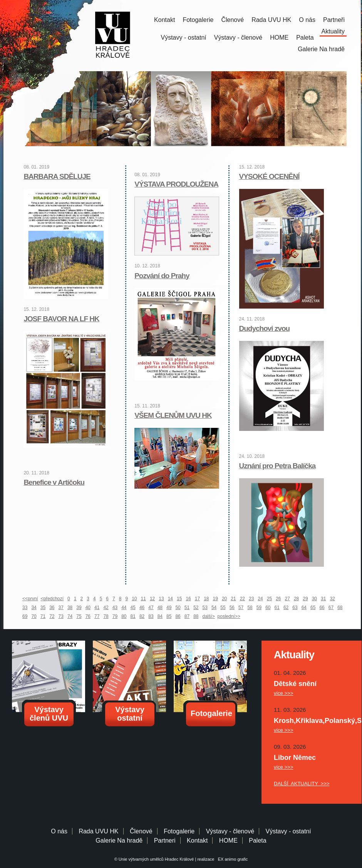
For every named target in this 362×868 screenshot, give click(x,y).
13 (161, 599)
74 (70, 616)
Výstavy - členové (238, 38)
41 (97, 608)
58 (250, 608)
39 (79, 608)
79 (115, 616)
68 (340, 608)
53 (205, 608)
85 (169, 616)
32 (332, 599)
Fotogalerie (198, 20)
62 (286, 608)
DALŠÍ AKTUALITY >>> (302, 784)
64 (304, 608)
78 (106, 616)
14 (170, 599)
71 (43, 616)
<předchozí (52, 599)
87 (187, 616)
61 (277, 608)
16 (188, 599)
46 (142, 608)
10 (134, 599)
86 (178, 616)
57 (241, 608)
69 (25, 616)
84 (160, 616)
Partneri (165, 840)
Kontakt (164, 20)
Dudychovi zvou (265, 328)
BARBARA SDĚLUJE (57, 176)
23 (251, 599)
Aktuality (333, 31)
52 (196, 608)
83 (151, 616)
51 (187, 608)
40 (88, 608)
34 (34, 608)
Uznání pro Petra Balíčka (277, 466)
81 (133, 616)
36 (52, 608)
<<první (30, 599)
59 (259, 608)
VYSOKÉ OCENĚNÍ (269, 176)
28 (296, 599)
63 (295, 608)
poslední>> (229, 616)
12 (152, 599)
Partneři (334, 20)
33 (25, 608)
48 (160, 608)
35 (43, 608)
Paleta (305, 38)
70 (34, 616)
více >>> (283, 693)
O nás (307, 20)
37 (61, 608)
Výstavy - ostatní (184, 38)
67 (331, 608)
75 (79, 616)
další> (209, 616)
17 (197, 599)
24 (260, 599)
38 (70, 608)
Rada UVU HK (271, 20)
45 (133, 608)
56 (232, 608)
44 (124, 608)
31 (323, 599)
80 (124, 616)
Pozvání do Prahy (162, 276)
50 (178, 608)
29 (305, 599)
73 (61, 616)
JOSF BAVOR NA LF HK (61, 319)
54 (214, 608)
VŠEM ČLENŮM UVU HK (173, 415)
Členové (232, 20)
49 (169, 608)
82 (142, 616)
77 (97, 616)
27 (287, 599)
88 (196, 616)
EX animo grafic (232, 859)
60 (268, 608)
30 (314, 599)
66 (322, 608)
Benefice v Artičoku (54, 482)
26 (278, 599)
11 (143, 599)
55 (223, 608)
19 (215, 599)
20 (224, 599)
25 (269, 599)
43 (115, 608)
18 (206, 599)
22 (242, 599)
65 (313, 608)
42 (106, 608)
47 (151, 608)
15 (179, 599)
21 (233, 599)
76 (88, 616)
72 (52, 616)
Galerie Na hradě (119, 840)
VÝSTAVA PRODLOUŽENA (176, 184)
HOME (279, 38)
